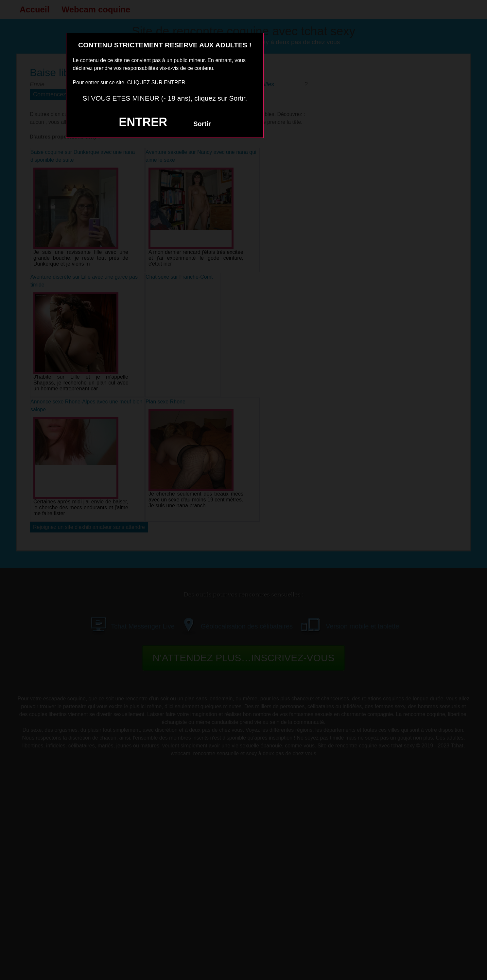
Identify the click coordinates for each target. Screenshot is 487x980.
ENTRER (143, 122)
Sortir (202, 124)
